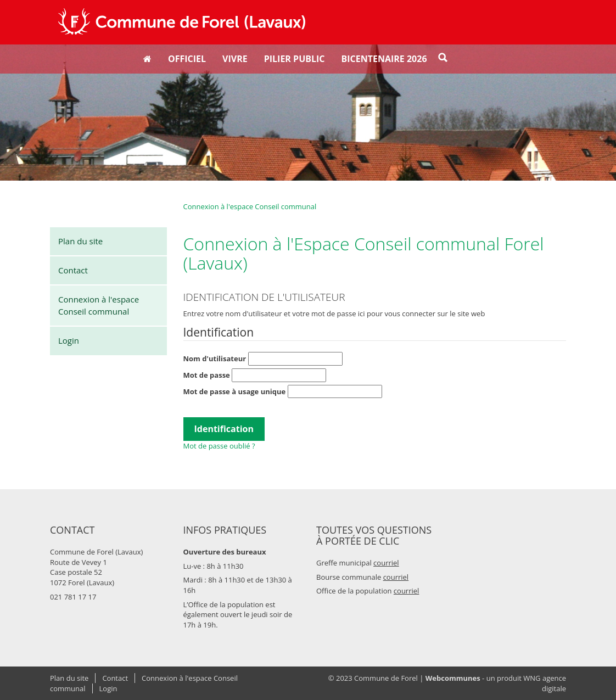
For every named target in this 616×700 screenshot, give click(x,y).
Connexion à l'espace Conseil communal (99, 305)
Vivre (235, 59)
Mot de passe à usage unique (283, 392)
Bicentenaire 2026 (384, 59)
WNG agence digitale (545, 683)
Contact (73, 270)
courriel (386, 563)
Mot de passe (255, 375)
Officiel (187, 59)
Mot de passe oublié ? (219, 446)
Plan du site (80, 241)
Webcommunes (453, 678)
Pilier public (295, 59)
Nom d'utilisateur (263, 359)
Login (69, 340)
